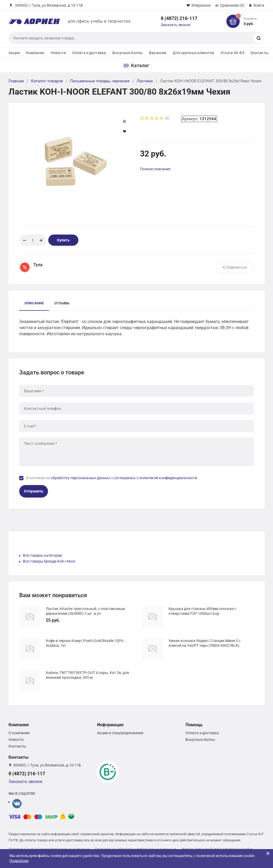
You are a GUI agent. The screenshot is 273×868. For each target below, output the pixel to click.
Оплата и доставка (89, 53)
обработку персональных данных (81, 478)
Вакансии (158, 53)
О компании (19, 733)
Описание (34, 303)
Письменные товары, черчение (100, 81)
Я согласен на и (112, 478)
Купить (63, 240)
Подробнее (19, 861)
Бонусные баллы (128, 53)
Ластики (145, 81)
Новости (58, 53)
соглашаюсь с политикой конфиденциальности (155, 478)
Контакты (260, 53)
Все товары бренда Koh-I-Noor (49, 561)
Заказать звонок (176, 25)
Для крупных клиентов (193, 53)
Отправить (34, 491)
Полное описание (155, 169)
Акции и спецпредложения (120, 733)
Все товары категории (42, 555)
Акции (14, 53)
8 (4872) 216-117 (179, 18)
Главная (16, 81)
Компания (35, 53)
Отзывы (62, 303)
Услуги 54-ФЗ (232, 53)
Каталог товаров (47, 81)
